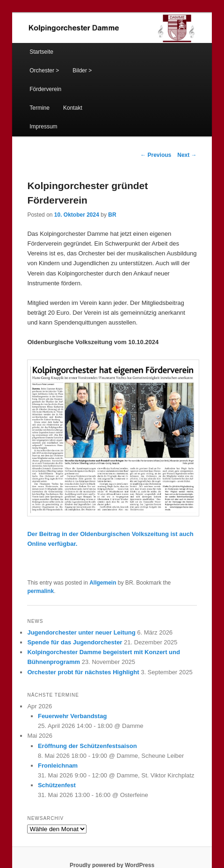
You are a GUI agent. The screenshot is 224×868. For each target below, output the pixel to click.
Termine (40, 108)
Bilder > (82, 71)
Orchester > (44, 71)
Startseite (41, 52)
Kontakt (73, 108)
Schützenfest (57, 785)
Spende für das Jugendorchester (75, 642)
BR (112, 215)
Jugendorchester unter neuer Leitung (81, 632)
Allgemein (103, 583)
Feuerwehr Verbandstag (72, 716)
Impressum (43, 127)
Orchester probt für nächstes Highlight (83, 672)
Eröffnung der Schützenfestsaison (87, 746)
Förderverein (45, 89)
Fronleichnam (58, 766)
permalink (40, 591)
